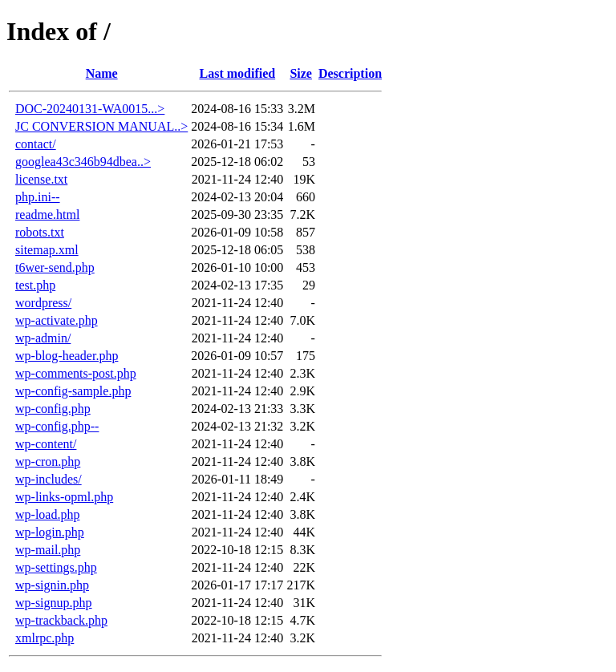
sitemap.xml (47, 250)
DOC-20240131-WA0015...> (90, 109)
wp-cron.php (48, 461)
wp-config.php (53, 409)
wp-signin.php (52, 585)
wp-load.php (47, 514)
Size (301, 73)
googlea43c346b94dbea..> (83, 162)
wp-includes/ (49, 479)
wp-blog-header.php (67, 356)
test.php (35, 285)
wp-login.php (50, 532)
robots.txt (40, 232)
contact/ (36, 144)
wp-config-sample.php (73, 391)
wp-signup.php (54, 603)
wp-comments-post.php (76, 373)
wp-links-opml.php (64, 497)
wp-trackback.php (61, 620)
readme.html (47, 215)
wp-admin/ (43, 338)
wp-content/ (46, 444)
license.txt (41, 179)
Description (350, 73)
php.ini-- (38, 197)
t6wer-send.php (55, 267)
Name (102, 73)
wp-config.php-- (57, 426)
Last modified (237, 73)
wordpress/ (43, 303)
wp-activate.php (57, 320)
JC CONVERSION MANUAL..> (101, 126)
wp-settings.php (56, 567)
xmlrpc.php (45, 638)
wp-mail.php (48, 550)
